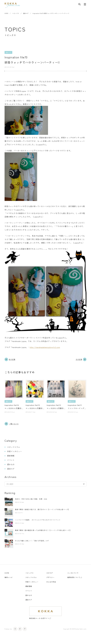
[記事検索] (79, 5)
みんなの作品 (51, 582)
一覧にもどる (14, 424)
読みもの (11, 464)
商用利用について (74, 577)
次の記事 (79, 359)
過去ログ (26, 13)
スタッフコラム (14, 447)
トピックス (16, 13)
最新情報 (11, 456)
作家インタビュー (14, 451)
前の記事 (12, 359)
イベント (11, 460)
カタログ (50, 573)
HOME (6, 13)
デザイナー (50, 577)
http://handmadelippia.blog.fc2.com (45, 347)
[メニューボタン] (85, 5)
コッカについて (73, 573)
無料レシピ (9, 577)
